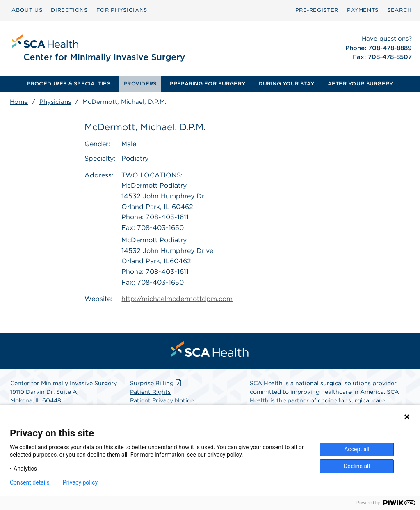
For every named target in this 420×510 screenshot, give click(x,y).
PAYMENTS (363, 10)
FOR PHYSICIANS (122, 10)
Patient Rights (150, 392)
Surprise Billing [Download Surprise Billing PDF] (156, 383)
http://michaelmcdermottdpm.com (177, 299)
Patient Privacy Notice (162, 400)
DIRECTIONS (69, 10)
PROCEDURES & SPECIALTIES (69, 84)
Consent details (30, 482)
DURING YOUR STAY (286, 84)
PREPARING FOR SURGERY (208, 84)
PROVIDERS (140, 84)
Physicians (55, 102)
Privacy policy (80, 482)
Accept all (357, 449)
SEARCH (399, 10)
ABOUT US (27, 10)
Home (19, 102)
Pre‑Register (317, 10)
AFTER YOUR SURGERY (361, 84)
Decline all (357, 466)
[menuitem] (27, 10)
